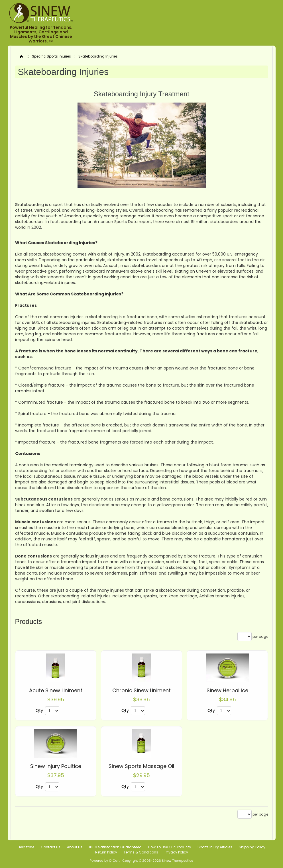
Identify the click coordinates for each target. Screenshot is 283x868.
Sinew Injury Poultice (56, 766)
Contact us (51, 847)
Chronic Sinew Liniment (141, 691)
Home (21, 57)
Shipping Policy (252, 847)
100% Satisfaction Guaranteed (115, 847)
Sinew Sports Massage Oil (141, 766)
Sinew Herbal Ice (227, 691)
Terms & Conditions (141, 852)
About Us (75, 847)
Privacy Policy (176, 852)
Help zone (26, 847)
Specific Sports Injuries (51, 56)
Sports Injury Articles (215, 847)
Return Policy (106, 852)
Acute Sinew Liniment (56, 691)
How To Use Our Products (170, 847)
